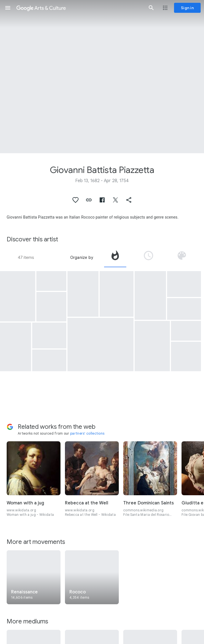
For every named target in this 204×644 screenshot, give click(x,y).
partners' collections (87, 433)
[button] (8, 8)
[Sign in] (187, 8)
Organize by (82, 257)
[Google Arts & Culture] (80, 8)
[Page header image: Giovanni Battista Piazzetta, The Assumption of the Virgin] (102, 77)
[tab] (115, 257)
